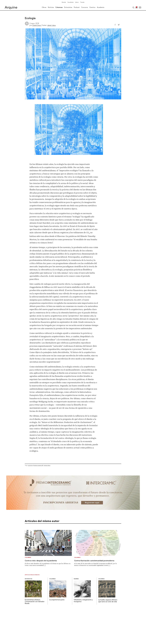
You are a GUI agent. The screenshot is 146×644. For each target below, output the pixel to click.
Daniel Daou (37, 25)
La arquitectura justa (57, 600)
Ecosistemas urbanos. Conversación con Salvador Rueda (35, 602)
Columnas (28, 558)
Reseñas (76, 579)
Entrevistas (29, 579)
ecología (30, 465)
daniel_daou (52, 25)
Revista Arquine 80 (38, 465)
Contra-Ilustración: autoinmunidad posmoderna (94, 561)
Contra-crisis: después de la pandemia (41, 561)
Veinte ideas (47, 465)
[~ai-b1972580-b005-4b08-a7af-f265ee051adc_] (73, 509)
